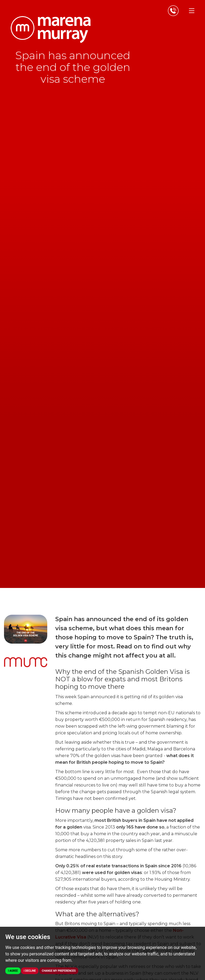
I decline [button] (30, 971)
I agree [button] (13, 971)
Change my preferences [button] (59, 971)
